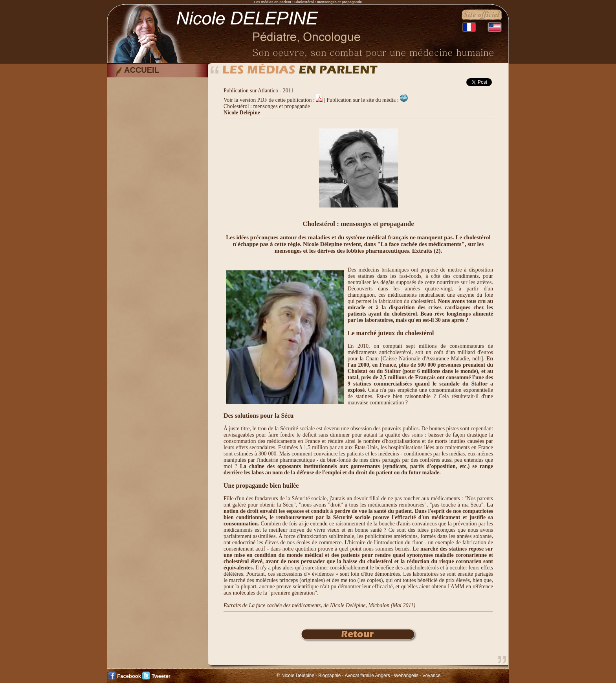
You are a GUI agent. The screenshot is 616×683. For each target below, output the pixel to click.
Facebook (129, 676)
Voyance (431, 676)
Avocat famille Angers (367, 676)
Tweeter (161, 676)
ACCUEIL (142, 70)
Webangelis (406, 676)
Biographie (329, 676)
